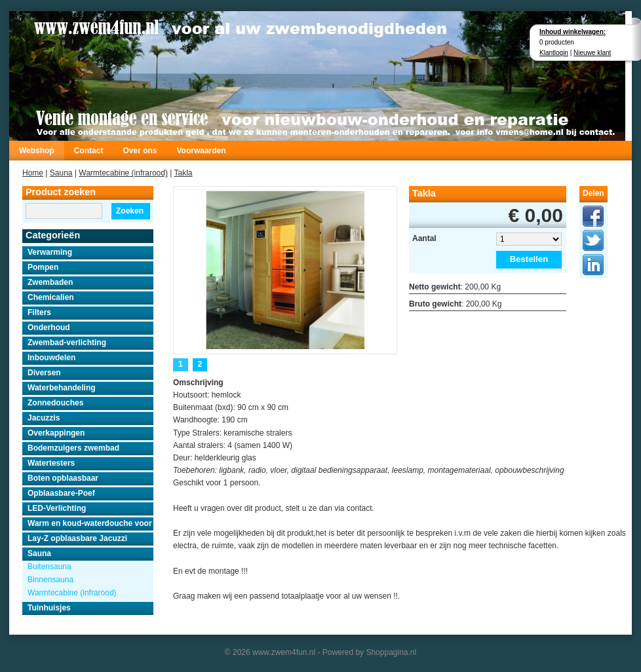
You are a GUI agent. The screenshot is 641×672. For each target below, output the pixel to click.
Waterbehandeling (62, 388)
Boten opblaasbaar (63, 478)
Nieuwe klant (592, 53)
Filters (39, 312)
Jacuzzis (44, 418)
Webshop (37, 151)
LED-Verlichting (57, 508)
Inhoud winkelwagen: (573, 32)
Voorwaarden (201, 151)
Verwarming (50, 252)
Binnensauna (50, 580)
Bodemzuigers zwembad (73, 448)
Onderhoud (49, 327)
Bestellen (529, 259)
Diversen (44, 373)
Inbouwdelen (51, 358)
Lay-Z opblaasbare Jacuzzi (77, 538)
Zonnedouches (55, 403)
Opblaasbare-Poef (61, 493)
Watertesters (51, 463)
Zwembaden (50, 282)
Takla (184, 173)
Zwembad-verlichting (67, 343)
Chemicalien (51, 297)
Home (33, 173)
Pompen (43, 267)
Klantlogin (554, 53)
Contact (89, 151)
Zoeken (130, 211)
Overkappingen (56, 433)
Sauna (61, 173)
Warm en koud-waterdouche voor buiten (90, 523)
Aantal (424, 238)
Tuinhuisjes (49, 608)
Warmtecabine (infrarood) (123, 173)
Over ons (140, 151)
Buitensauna (49, 567)
